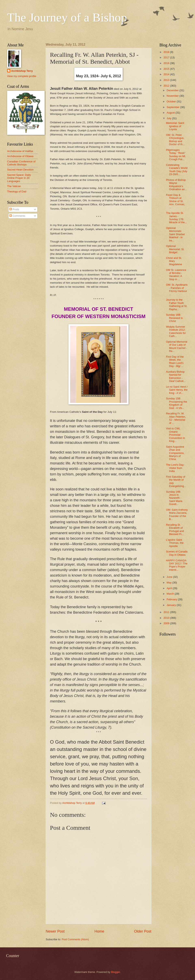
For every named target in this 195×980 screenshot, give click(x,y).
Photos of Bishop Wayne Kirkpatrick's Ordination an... (176, 185)
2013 (167, 80)
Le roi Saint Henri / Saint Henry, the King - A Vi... (177, 390)
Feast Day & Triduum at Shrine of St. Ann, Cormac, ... (175, 201)
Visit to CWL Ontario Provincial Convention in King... (175, 435)
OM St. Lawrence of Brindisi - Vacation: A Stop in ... (176, 275)
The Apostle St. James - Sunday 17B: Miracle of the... (176, 218)
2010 (167, 618)
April (170, 588)
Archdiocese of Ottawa (20, 156)
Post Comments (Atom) (75, 939)
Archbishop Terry (22, 71)
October (172, 101)
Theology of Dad (17, 191)
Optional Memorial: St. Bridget (175, 249)
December (173, 90)
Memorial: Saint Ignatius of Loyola (175, 126)
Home (99, 931)
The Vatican (14, 186)
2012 (167, 86)
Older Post (143, 931)
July (169, 118)
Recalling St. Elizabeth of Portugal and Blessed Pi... (175, 529)
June (170, 577)
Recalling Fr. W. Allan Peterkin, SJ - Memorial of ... (176, 418)
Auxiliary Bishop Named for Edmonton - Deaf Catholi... (176, 376)
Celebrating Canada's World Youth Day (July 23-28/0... (177, 170)
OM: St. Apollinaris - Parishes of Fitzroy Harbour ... (177, 289)
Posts (14, 209)
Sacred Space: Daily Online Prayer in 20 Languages (19, 178)
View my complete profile (22, 76)
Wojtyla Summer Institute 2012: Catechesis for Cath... (176, 331)
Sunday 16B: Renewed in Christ (174, 318)
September (173, 107)
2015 (167, 69)
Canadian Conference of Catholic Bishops (21, 163)
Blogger (116, 972)
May (169, 583)
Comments (17, 216)
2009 (167, 623)
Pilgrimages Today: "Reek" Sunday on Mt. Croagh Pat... (176, 155)
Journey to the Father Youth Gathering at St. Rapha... (177, 304)
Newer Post (55, 931)
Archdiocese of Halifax (20, 151)
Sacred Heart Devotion (20, 170)
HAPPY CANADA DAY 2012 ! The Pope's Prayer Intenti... (177, 565)
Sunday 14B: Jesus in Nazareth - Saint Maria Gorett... (174, 498)
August (171, 113)
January (172, 605)
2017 (167, 57)
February (172, 599)
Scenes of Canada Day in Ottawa (177, 553)
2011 (167, 612)
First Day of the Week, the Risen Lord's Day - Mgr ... (175, 361)
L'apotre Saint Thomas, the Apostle (175, 543)
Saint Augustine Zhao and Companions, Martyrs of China (175, 453)
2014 (167, 74)
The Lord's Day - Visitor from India (176, 468)
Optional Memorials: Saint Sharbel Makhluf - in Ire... (175, 234)
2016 (167, 63)
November (173, 96)
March (171, 594)
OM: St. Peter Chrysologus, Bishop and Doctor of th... (175, 140)
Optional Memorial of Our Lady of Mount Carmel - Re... (177, 346)
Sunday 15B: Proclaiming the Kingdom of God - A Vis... (177, 403)
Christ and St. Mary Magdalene (174, 261)
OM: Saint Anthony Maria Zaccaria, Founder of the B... (177, 514)
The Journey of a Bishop (67, 17)
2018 (167, 52)
